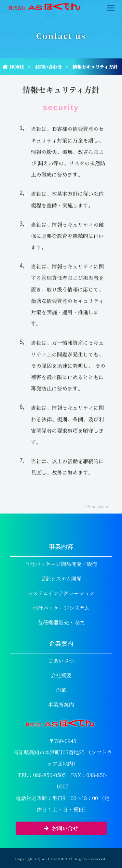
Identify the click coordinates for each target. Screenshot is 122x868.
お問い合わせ (48, 67)
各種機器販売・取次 (61, 622)
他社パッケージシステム (61, 608)
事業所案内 (61, 705)
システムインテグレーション (61, 593)
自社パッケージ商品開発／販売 (61, 564)
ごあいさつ (61, 661)
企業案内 (61, 643)
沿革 (61, 690)
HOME (14, 67)
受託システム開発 (61, 579)
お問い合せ (61, 828)
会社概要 (61, 675)
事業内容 (61, 546)
